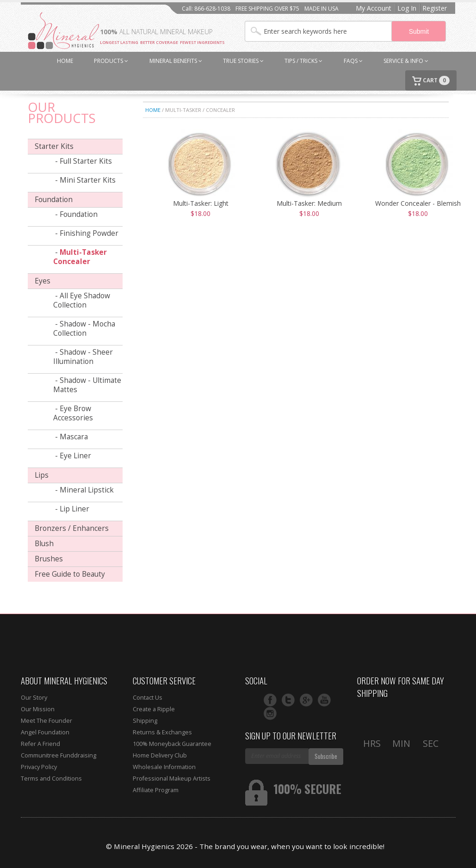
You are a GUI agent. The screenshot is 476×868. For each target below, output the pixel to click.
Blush (44, 544)
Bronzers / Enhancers (72, 528)
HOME (65, 61)
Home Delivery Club (160, 755)
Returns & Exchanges (162, 732)
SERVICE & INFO (406, 61)
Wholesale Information (164, 767)
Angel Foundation (45, 732)
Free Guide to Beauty (70, 574)
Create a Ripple (154, 709)
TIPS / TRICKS (303, 61)
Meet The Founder (46, 721)
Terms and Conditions (51, 779)
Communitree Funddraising (59, 755)
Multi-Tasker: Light (201, 203)
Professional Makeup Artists (172, 779)
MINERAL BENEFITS (176, 61)
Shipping (145, 721)
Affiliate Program (156, 790)
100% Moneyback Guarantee (172, 744)
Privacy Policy (39, 767)
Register (435, 8)
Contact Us (148, 698)
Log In (407, 8)
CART (431, 81)
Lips (42, 475)
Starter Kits (54, 146)
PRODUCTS (111, 61)
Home (153, 110)
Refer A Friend (40, 744)
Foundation (54, 200)
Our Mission (38, 709)
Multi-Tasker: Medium (309, 203)
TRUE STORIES (243, 61)
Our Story (34, 698)
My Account (374, 8)
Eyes (43, 281)
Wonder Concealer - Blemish (418, 203)
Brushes (49, 559)
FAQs (353, 61)
